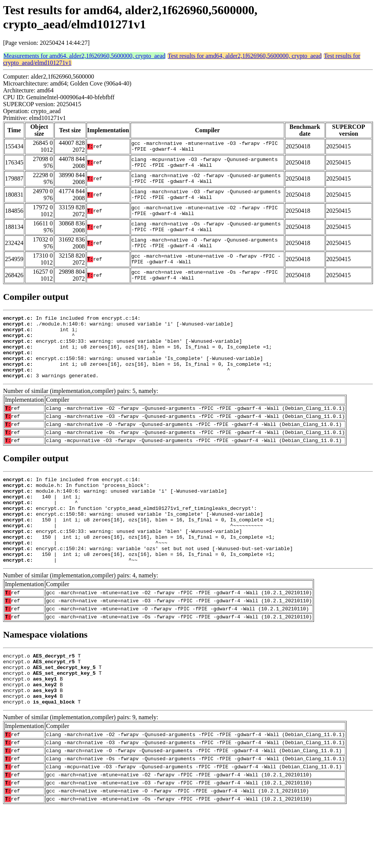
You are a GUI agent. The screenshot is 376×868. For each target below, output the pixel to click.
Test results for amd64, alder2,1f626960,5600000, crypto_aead (245, 56)
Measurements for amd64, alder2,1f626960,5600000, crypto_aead (84, 56)
